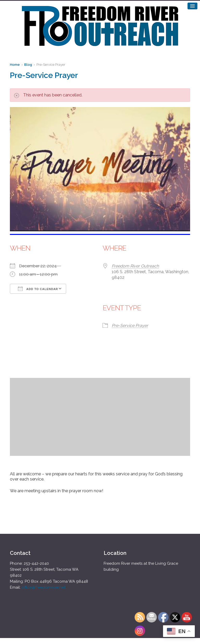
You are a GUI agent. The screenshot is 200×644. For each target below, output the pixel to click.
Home (15, 65)
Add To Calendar (38, 289)
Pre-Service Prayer (130, 326)
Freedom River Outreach (135, 266)
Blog (28, 65)
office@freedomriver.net (43, 587)
